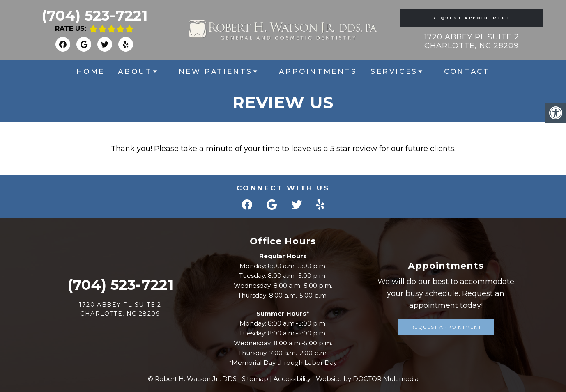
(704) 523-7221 (94, 15)
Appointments (318, 71)
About (135, 71)
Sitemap (255, 379)
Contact (467, 71)
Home (91, 71)
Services (394, 71)
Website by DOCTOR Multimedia (367, 379)
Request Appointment (472, 18)
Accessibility (292, 379)
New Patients (216, 71)
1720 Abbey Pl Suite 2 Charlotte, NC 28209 (472, 41)
